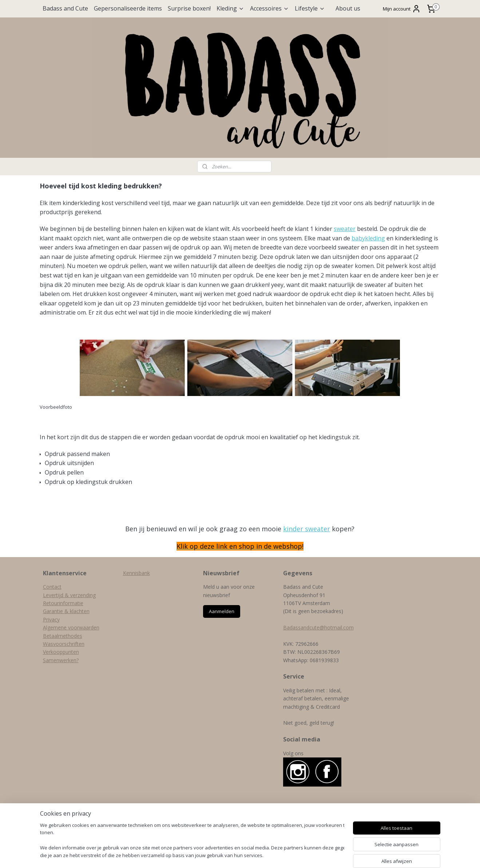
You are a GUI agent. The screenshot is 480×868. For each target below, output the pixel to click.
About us (348, 8)
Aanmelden (222, 611)
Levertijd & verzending (69, 595)
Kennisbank (136, 573)
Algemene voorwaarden (71, 627)
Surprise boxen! (189, 8)
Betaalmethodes (63, 636)
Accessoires (269, 8)
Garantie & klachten (66, 611)
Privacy (51, 619)
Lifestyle (310, 8)
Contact (52, 587)
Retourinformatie (63, 603)
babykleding (368, 238)
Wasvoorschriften (64, 644)
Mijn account (402, 9)
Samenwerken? (61, 660)
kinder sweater (307, 529)
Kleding (230, 8)
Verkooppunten (61, 652)
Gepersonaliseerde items (128, 8)
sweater (345, 229)
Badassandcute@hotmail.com (318, 627)
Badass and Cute (65, 8)
